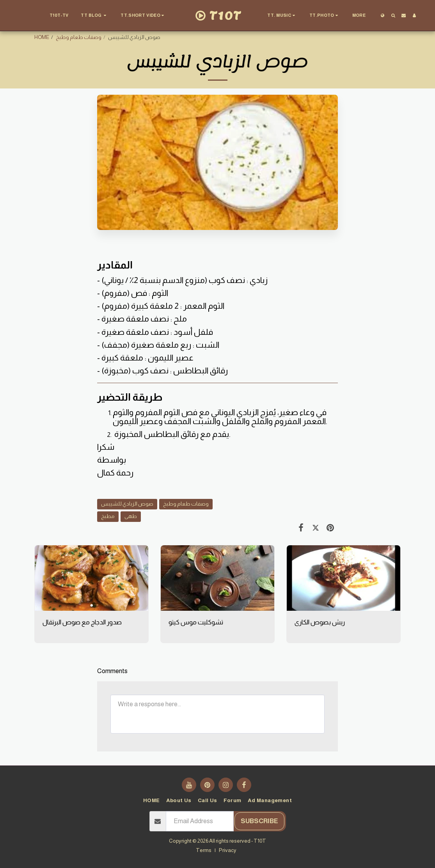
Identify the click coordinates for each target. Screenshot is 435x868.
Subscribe (259, 821)
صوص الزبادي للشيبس (127, 504)
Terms (204, 850)
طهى (131, 516)
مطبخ (108, 516)
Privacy (228, 850)
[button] (94, 16)
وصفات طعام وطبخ (79, 37)
